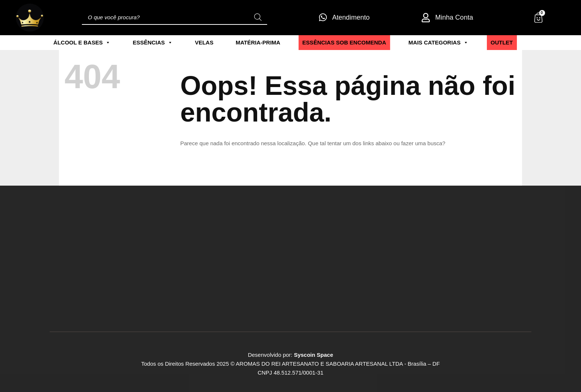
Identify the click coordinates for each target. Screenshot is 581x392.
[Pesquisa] (258, 17)
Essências (153, 43)
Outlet (502, 42)
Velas (204, 42)
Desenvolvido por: (290, 355)
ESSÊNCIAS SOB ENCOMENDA (344, 42)
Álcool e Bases (82, 43)
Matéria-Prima (258, 42)
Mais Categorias (438, 43)
